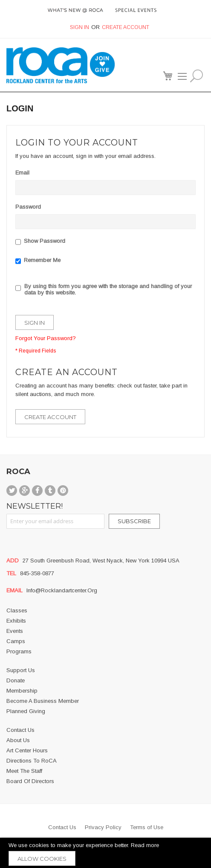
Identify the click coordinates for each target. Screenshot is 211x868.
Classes (17, 610)
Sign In (79, 27)
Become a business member (43, 701)
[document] (105, 853)
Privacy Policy (103, 827)
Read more (145, 845)
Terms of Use (147, 827)
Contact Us (20, 730)
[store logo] (47, 65)
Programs (19, 651)
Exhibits (16, 621)
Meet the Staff (24, 771)
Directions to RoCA (32, 761)
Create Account (126, 27)
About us (18, 740)
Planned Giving (26, 711)
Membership (22, 691)
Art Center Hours (27, 750)
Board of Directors (30, 781)
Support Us (21, 670)
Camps (16, 641)
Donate (16, 680)
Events (15, 631)
